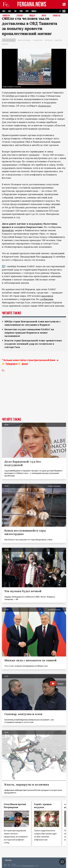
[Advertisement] (34, 399)
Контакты (8, 860)
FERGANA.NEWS (32, 4)
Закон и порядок (24, 40)
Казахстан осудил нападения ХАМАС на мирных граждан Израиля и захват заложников (29, 333)
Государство (38, 40)
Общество (58, 40)
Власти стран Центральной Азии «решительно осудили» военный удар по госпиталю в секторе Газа (33, 344)
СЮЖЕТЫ (57, 16)
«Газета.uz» (44, 106)
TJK (15, 11)
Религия (5, 44)
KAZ (4, 11)
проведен (47, 257)
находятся (47, 296)
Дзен (24, 364)
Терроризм (48, 40)
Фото (44, 16)
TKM (21, 11)
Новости (6, 16)
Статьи (20, 16)
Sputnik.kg (8, 230)
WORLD (34, 11)
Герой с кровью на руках (43, 806)
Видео (32, 16)
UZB (27, 11)
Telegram (11, 364)
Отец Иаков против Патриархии (15, 806)
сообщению (47, 299)
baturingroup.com (28, 866)
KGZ (10, 11)
